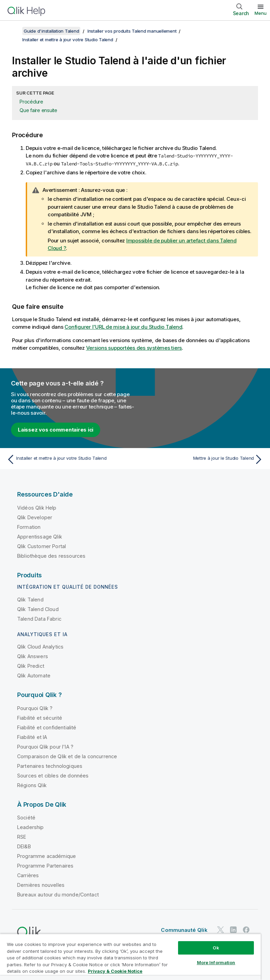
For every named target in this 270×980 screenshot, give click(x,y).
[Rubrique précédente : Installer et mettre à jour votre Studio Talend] (69, 459)
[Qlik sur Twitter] (221, 930)
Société (26, 818)
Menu (261, 13)
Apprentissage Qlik (40, 537)
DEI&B (24, 846)
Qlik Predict (31, 666)
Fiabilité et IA (32, 737)
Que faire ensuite (38, 110)
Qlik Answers (33, 656)
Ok (216, 948)
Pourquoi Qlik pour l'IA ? (45, 747)
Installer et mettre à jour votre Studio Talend (68, 40)
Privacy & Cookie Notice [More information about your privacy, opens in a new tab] (115, 971)
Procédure (31, 102)
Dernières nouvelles (41, 885)
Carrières (28, 875)
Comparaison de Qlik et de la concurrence (67, 756)
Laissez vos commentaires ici (56, 430)
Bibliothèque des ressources (51, 556)
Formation (29, 527)
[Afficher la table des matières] (14, 31)
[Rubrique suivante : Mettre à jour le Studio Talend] (201, 459)
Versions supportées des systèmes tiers (134, 348)
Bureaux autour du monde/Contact (58, 895)
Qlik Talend (30, 600)
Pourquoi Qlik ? (35, 708)
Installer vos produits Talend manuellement (132, 31)
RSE (22, 837)
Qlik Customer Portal (42, 546)
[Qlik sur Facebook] (246, 930)
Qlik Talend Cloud (38, 609)
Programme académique (46, 856)
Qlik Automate (34, 676)
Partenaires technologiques (50, 766)
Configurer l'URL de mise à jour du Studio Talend (123, 327)
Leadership (31, 827)
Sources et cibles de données (53, 776)
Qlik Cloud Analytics (40, 647)
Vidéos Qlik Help (37, 508)
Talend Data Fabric (39, 619)
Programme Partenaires (45, 866)
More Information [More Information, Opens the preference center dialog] (216, 962)
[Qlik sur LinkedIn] (233, 930)
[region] (130, 957)
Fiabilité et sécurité (40, 718)
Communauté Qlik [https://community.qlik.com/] (184, 930)
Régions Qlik (32, 785)
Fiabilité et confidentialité (47, 727)
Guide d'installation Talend (51, 31)
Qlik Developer (35, 517)
